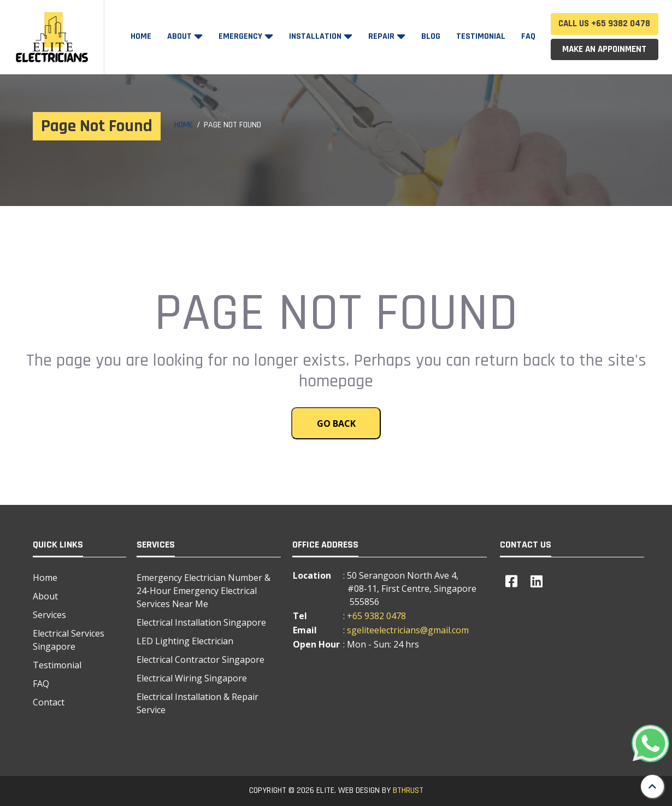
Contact (49, 702)
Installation (316, 36)
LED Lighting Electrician (185, 641)
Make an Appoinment (604, 49)
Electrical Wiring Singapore (192, 678)
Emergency (241, 36)
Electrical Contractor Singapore (201, 660)
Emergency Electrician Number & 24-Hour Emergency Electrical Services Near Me (204, 591)
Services (49, 615)
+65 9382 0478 (376, 616)
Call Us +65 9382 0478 (604, 23)
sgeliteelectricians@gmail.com (408, 630)
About (181, 36)
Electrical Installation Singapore (201, 622)
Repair (382, 36)
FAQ (528, 36)
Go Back (336, 423)
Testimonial (481, 36)
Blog (431, 36)
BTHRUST (408, 790)
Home (141, 36)
